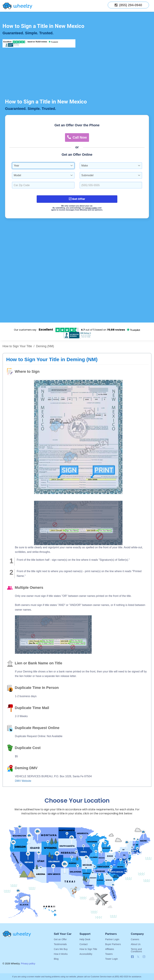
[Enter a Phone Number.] (111, 185)
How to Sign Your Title (17, 346)
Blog (56, 959)
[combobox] (43, 166)
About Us (136, 944)
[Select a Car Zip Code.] (43, 185)
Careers (135, 939)
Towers (109, 954)
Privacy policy (28, 964)
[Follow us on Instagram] (144, 957)
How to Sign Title (88, 949)
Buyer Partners (113, 944)
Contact (83, 944)
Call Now (77, 137)
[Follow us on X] (139, 957)
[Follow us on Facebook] (132, 957)
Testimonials (60, 944)
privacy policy (91, 208)
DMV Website (23, 781)
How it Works (61, 954)
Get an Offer (60, 939)
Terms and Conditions (136, 950)
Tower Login (112, 959)
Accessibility (86, 954)
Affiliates (110, 949)
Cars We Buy (61, 949)
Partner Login (112, 939)
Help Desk (85, 939)
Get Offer (77, 199)
